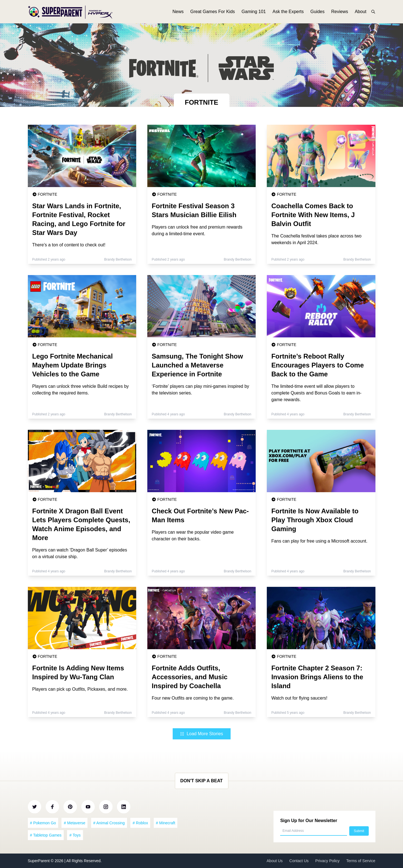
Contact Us (299, 861)
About (361, 13)
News (178, 13)
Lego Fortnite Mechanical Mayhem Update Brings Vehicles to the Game (73, 365)
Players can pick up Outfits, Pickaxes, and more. (80, 689)
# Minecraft (166, 823)
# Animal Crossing (109, 823)
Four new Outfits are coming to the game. (193, 698)
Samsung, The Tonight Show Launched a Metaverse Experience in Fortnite (197, 365)
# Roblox (140, 823)
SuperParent (39, 861)
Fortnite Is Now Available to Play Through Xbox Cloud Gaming (315, 520)
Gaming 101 (254, 13)
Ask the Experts (288, 13)
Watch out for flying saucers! (299, 698)
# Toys (75, 835)
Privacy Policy (327, 861)
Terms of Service (361, 861)
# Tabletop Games (46, 835)
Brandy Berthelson (118, 259)
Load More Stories (201, 734)
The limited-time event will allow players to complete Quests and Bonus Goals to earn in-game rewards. (316, 393)
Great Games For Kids (213, 13)
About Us (275, 861)
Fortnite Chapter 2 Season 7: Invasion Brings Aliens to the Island (317, 677)
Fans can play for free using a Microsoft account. (319, 541)
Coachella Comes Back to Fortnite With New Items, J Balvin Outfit (313, 215)
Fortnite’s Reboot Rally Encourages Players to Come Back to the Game (317, 365)
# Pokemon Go (43, 823)
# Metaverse (75, 823)
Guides (318, 13)
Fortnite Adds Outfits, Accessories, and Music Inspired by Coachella (190, 677)
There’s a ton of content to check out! (69, 245)
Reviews (340, 13)
